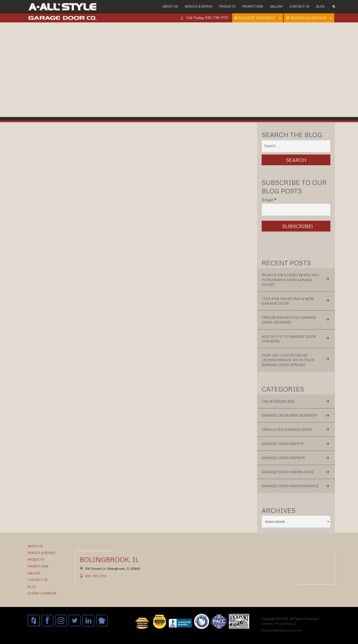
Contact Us (299, 6)
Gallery (276, 6)
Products (227, 6)
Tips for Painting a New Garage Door (288, 301)
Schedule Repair (307, 18)
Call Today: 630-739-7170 (207, 18)
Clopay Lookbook (42, 593)
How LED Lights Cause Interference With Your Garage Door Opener (288, 360)
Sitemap (267, 624)
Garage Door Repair (283, 458)
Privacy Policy (284, 624)
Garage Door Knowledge (288, 472)
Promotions (253, 6)
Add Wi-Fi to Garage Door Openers (289, 339)
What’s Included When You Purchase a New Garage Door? (290, 280)
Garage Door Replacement (290, 415)
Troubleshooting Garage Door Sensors (289, 320)
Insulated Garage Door (287, 429)
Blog (320, 6)
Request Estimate (255, 18)
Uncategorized (278, 401)
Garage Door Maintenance (290, 486)
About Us (170, 6)
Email (269, 200)
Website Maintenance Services (282, 630)
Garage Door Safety (283, 444)
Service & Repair (199, 6)
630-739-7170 (96, 576)
